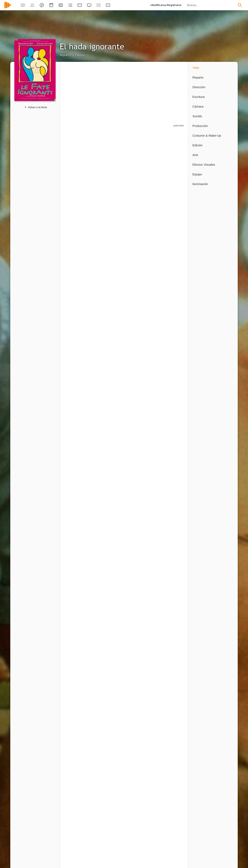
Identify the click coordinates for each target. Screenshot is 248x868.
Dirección (199, 87)
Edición (197, 145)
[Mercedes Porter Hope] (80, 756)
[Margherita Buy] (80, 168)
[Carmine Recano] (111, 326)
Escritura (199, 97)
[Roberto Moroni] (142, 829)
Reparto (198, 77)
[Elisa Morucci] (171, 378)
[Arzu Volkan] (142, 558)
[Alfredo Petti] (171, 829)
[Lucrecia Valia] (171, 221)
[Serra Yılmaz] (171, 168)
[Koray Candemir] (80, 273)
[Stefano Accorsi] (111, 168)
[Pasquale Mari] (80, 701)
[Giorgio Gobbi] (80, 378)
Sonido (197, 116)
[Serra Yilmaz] (142, 168)
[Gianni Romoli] (80, 629)
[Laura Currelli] (111, 558)
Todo (196, 68)
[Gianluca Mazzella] (171, 558)
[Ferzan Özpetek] (80, 558)
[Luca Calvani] (142, 326)
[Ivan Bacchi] (171, 273)
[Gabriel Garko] (80, 221)
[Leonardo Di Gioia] (111, 433)
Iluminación (200, 184)
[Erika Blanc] (111, 221)
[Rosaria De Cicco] (111, 378)
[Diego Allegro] (171, 701)
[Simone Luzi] (77, 487)
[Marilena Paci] (142, 433)
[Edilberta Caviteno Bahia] (80, 433)
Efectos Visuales (204, 165)
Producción (200, 126)
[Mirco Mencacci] (111, 829)
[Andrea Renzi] (142, 221)
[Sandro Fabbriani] (111, 756)
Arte (195, 155)
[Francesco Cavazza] (140, 756)
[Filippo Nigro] (142, 273)
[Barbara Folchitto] (171, 326)
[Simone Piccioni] (171, 433)
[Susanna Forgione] (142, 378)
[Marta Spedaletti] (142, 701)
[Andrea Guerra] (80, 829)
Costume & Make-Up (207, 135)
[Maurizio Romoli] (80, 326)
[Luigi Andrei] (111, 701)
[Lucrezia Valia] (111, 273)
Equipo (197, 174)
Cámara (198, 106)
